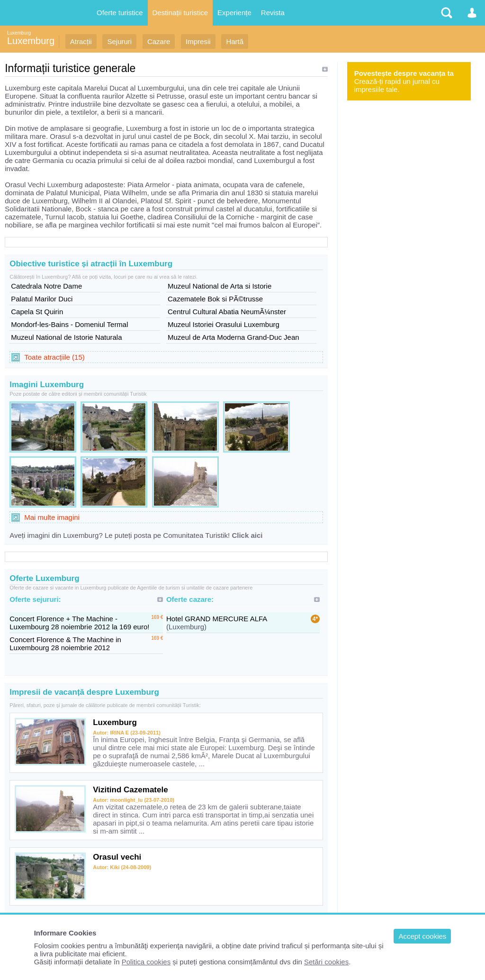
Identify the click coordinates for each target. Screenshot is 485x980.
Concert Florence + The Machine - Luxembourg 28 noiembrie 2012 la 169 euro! (79, 623)
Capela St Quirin (37, 312)
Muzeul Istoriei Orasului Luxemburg (224, 324)
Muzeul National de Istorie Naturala (66, 337)
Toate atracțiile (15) (54, 357)
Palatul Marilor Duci (42, 299)
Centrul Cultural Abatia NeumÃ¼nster (227, 312)
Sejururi (119, 41)
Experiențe (234, 13)
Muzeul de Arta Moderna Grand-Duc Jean (234, 337)
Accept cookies (422, 936)
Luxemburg (19, 33)
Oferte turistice (120, 13)
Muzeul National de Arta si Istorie (220, 286)
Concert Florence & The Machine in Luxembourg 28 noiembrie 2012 (65, 644)
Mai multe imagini (52, 517)
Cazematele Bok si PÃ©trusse (215, 299)
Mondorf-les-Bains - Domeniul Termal (69, 324)
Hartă (235, 41)
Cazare (159, 41)
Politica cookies (146, 962)
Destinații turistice (180, 13)
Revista (273, 13)
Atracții (81, 41)
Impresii (198, 41)
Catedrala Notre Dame (46, 286)
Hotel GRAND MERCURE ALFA (217, 619)
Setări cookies (326, 962)
